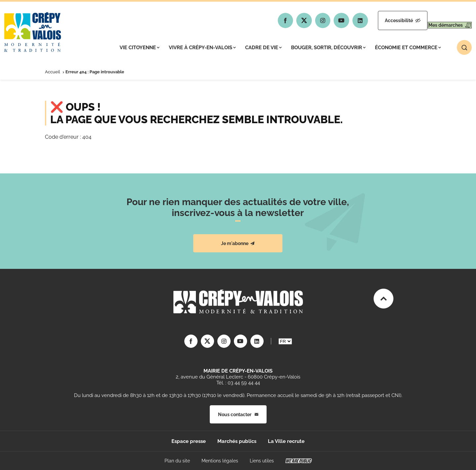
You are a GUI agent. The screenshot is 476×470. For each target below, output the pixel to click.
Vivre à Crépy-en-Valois (202, 48)
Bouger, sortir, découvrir (328, 48)
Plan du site (177, 461)
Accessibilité (384, 20)
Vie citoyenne (140, 48)
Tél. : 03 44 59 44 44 (238, 383)
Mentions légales (220, 461)
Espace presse (189, 441)
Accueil (53, 72)
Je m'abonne (238, 243)
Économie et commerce (408, 48)
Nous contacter (238, 415)
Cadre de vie (263, 48)
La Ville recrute (286, 441)
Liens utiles (262, 461)
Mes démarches (443, 20)
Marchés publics (237, 441)
